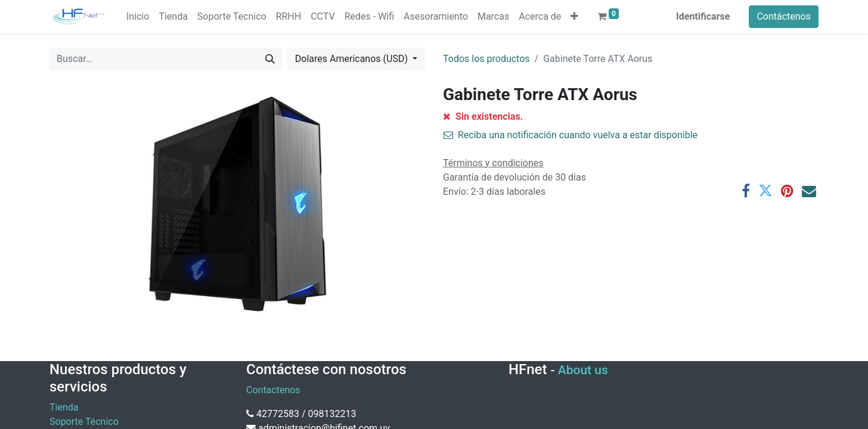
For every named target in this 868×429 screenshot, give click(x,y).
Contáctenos (784, 16)
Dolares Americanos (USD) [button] (353, 59)
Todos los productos (486, 59)
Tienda (64, 407)
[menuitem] (138, 17)
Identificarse (703, 16)
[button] (574, 17)
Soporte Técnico (84, 422)
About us (583, 370)
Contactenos (273, 390)
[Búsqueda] (270, 59)
